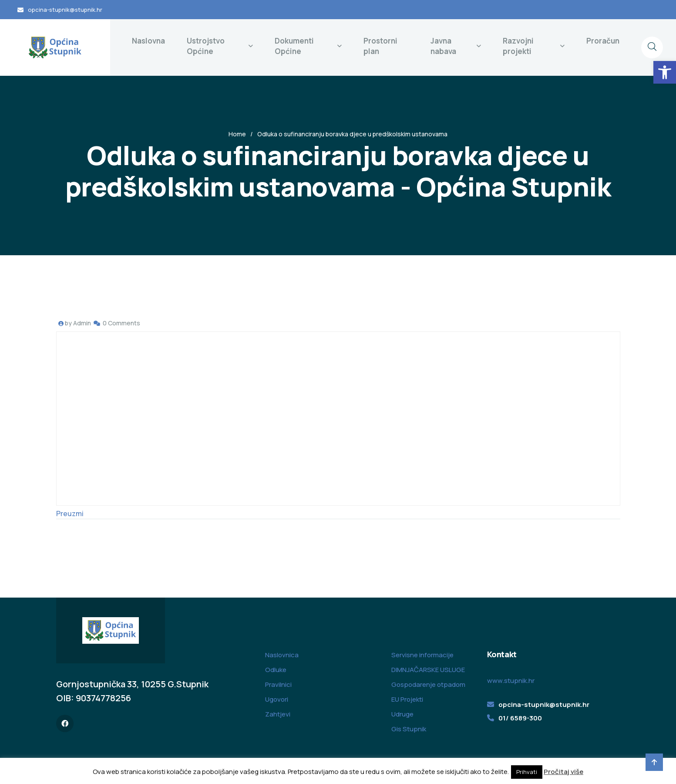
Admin (82, 323)
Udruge (402, 714)
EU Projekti (407, 699)
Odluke (276, 670)
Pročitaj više (563, 772)
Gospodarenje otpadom (428, 684)
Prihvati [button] (527, 772)
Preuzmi (70, 514)
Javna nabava (443, 46)
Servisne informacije (422, 655)
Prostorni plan (380, 46)
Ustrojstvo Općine (206, 46)
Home (237, 134)
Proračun (603, 41)
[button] (665, 72)
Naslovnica (282, 655)
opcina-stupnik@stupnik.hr (65, 10)
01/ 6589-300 (520, 718)
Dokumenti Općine (294, 46)
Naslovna (148, 41)
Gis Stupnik (409, 729)
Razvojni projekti (518, 46)
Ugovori (277, 699)
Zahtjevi (278, 714)
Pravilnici (278, 684)
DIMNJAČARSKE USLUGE (428, 670)
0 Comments (121, 323)
